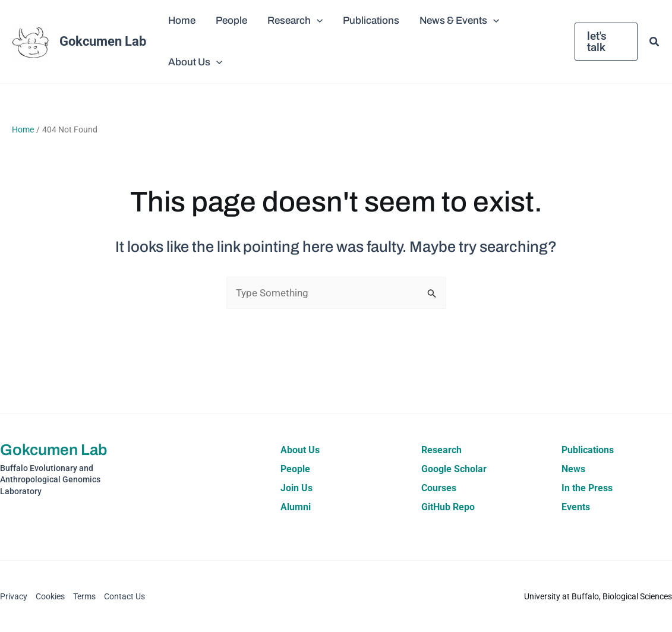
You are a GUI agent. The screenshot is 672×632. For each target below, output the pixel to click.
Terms (84, 596)
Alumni (296, 507)
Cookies (50, 596)
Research (441, 450)
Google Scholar (454, 469)
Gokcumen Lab (103, 41)
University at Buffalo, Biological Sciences (598, 596)
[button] (317, 21)
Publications (588, 450)
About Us (300, 450)
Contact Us (124, 596)
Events (576, 507)
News (573, 469)
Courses (439, 488)
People (295, 469)
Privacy (14, 596)
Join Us (296, 488)
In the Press (587, 488)
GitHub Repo (448, 507)
